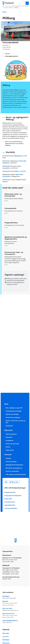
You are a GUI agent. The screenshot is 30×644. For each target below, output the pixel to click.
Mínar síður (15, 482)
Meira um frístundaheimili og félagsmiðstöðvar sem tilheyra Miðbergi (14, 143)
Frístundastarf (25, 6)
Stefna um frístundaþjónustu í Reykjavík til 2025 (15, 283)
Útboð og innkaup (11, 462)
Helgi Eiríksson (18, 156)
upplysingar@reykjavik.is (16, 622)
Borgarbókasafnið (10, 492)
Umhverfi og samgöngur (13, 417)
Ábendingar (16, 597)
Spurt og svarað (16, 609)
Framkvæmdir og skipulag (13, 411)
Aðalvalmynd (27, 3)
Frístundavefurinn (10, 502)
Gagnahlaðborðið (10, 505)
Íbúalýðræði (9, 426)
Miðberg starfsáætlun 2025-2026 (17, 279)
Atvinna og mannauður (12, 444)
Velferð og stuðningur (12, 414)
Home (3, 6)
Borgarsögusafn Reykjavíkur (13, 496)
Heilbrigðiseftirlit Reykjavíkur (14, 465)
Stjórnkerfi (9, 437)
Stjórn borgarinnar (11, 434)
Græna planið (10, 450)
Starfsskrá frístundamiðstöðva (16, 281)
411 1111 (7, 54)
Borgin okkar (8, 499)
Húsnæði (8, 458)
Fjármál (8, 447)
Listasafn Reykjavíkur (11, 508)
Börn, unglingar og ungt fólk (15, 6)
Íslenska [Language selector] (6, 482)
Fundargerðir (10, 440)
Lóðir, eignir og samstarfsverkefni (16, 474)
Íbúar (6, 6)
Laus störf (6, 636)
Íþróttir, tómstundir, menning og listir (15, 422)
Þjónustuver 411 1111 (16, 615)
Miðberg (16, 8)
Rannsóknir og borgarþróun (14, 468)
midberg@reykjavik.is (12, 56)
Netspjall (16, 603)
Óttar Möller (15, 171)
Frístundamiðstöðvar (8, 8)
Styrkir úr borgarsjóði (12, 471)
